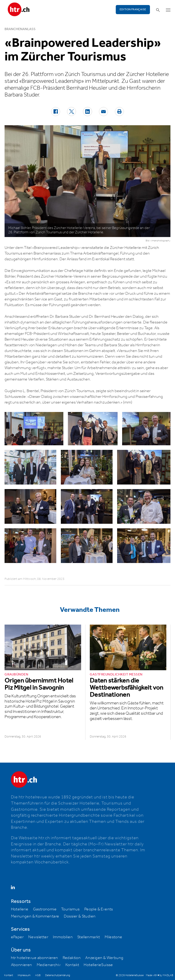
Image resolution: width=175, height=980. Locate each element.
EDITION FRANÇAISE (133, 9)
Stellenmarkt (89, 937)
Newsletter (38, 937)
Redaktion (72, 958)
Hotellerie (20, 909)
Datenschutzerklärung (58, 975)
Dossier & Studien (80, 916)
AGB (38, 975)
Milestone (113, 937)
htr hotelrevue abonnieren (35, 958)
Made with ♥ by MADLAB (160, 975)
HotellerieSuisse (98, 965)
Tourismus (70, 909)
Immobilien (63, 937)
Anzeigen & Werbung (104, 958)
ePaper (17, 937)
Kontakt (72, 965)
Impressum (24, 975)
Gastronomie (45, 909)
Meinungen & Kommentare (35, 916)
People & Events (99, 909)
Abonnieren (22, 965)
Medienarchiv (49, 965)
